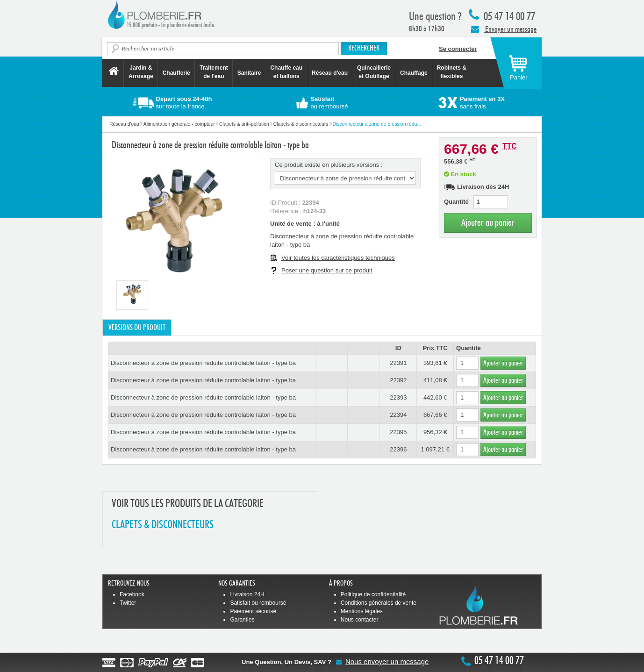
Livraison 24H (247, 594)
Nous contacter (360, 620)
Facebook (132, 594)
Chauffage (414, 73)
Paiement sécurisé (253, 611)
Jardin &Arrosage (141, 72)
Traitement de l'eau (214, 72)
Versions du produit (137, 328)
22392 (398, 380)
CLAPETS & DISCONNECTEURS (163, 525)
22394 (398, 415)
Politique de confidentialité (373, 594)
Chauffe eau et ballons (286, 72)
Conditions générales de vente (379, 603)
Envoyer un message (504, 29)
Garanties (242, 620)
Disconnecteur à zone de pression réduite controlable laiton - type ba (203, 363)
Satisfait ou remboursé (258, 603)
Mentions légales (362, 611)
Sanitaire (249, 73)
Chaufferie (176, 73)
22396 (398, 449)
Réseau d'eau (330, 73)
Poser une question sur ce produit (327, 270)
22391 (398, 363)
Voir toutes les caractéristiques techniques (338, 258)
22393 (398, 397)
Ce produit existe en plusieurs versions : (329, 165)
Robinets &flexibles (452, 72)
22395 (398, 432)
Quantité (456, 202)
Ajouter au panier (488, 223)
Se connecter (458, 49)
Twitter (128, 603)
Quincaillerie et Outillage (374, 72)
